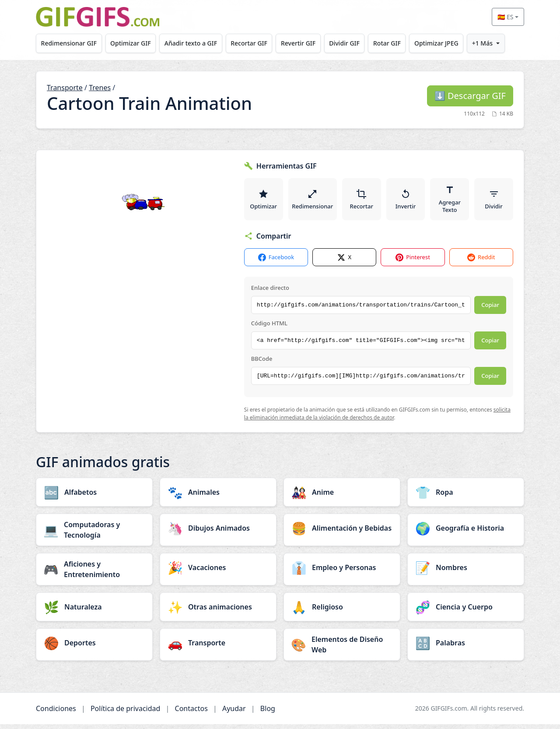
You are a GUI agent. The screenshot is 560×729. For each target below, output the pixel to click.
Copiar (490, 310)
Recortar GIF (256, 43)
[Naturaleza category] (94, 612)
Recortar (362, 201)
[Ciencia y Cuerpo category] (466, 612)
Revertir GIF (307, 43)
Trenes (100, 88)
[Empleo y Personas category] (342, 572)
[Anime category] (342, 497)
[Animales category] (218, 497)
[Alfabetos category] (94, 497)
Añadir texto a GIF (196, 43)
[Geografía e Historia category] (466, 533)
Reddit (481, 262)
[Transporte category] (218, 648)
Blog (268, 713)
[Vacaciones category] (218, 572)
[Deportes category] (94, 648)
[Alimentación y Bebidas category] (342, 533)
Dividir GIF (355, 43)
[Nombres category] (466, 572)
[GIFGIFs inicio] (98, 17)
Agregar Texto (450, 201)
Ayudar (234, 713)
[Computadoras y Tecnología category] (94, 535)
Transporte (65, 88)
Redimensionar (313, 201)
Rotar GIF (400, 43)
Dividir (494, 201)
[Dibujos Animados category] (218, 533)
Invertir (406, 201)
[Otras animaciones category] (218, 612)
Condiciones (56, 713)
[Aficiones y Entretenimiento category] (94, 574)
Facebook (276, 262)
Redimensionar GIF (70, 43)
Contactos (191, 713)
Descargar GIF (470, 96)
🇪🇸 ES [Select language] (505, 17)
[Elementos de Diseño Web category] (342, 649)
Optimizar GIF (134, 43)
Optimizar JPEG (451, 43)
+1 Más (499, 43)
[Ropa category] (466, 497)
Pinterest (413, 262)
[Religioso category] (342, 612)
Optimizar (263, 201)
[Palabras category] (466, 648)
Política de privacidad (126, 713)
